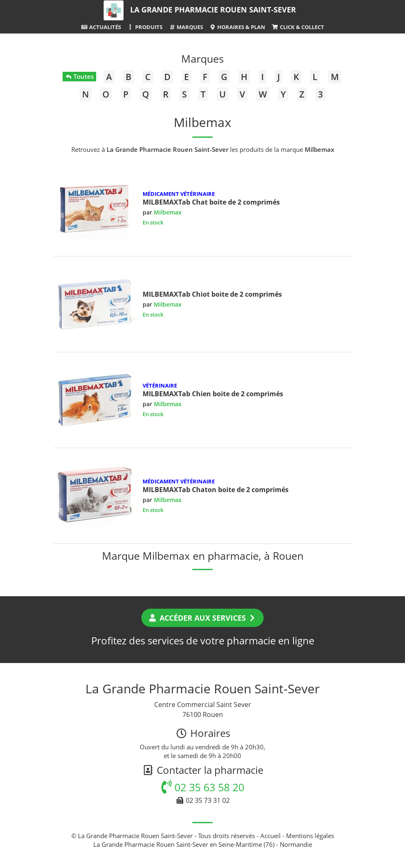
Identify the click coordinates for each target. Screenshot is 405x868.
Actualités (101, 27)
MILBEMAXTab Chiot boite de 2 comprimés (212, 294)
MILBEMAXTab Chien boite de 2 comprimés (213, 394)
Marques (186, 27)
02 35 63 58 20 (203, 787)
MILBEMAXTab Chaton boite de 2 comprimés (216, 490)
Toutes (79, 76)
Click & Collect (298, 27)
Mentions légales (310, 836)
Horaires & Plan (237, 27)
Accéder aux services (202, 618)
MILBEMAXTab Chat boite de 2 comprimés (211, 202)
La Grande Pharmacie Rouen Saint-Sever (213, 10)
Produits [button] (145, 27)
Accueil (270, 836)
